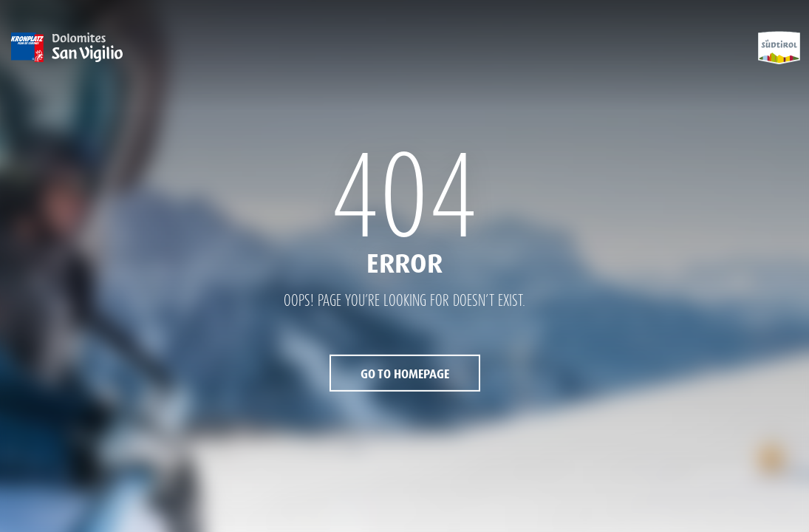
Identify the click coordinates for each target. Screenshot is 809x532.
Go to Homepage (405, 374)
